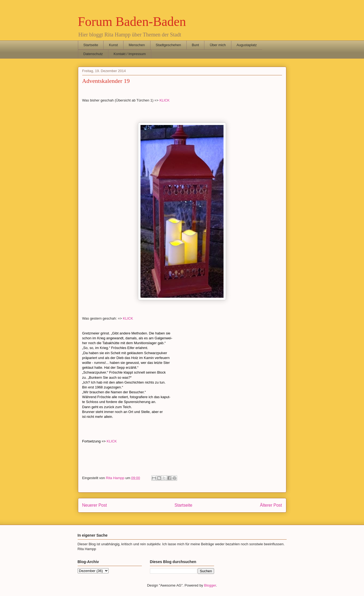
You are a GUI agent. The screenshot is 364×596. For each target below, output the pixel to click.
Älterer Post (271, 505)
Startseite (91, 45)
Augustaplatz (247, 45)
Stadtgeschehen (168, 45)
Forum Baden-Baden (132, 21)
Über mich (218, 45)
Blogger (210, 585)
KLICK (164, 100)
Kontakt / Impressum (130, 54)
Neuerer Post (95, 505)
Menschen (137, 45)
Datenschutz (93, 54)
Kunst (113, 45)
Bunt (195, 45)
